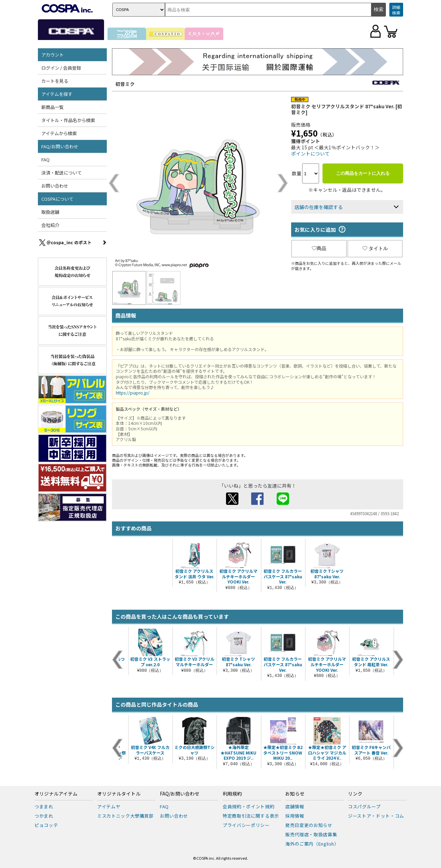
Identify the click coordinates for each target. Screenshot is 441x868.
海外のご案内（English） (312, 844)
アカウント (53, 55)
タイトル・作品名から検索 (68, 120)
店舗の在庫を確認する (319, 207)
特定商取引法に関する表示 (251, 816)
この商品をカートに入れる (363, 173)
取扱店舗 (50, 212)
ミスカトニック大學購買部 (125, 816)
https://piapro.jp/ (133, 393)
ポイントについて (310, 153)
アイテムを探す (57, 94)
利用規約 (232, 794)
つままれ (44, 806)
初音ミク (125, 84)
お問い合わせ (55, 186)
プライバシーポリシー (246, 825)
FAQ (45, 159)
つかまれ (44, 816)
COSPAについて (57, 199)
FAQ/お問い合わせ (60, 146)
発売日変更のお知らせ (309, 825)
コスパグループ (364, 806)
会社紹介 (50, 225)
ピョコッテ (46, 825)
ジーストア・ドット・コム (376, 816)
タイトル (375, 248)
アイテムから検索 (59, 133)
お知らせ (295, 794)
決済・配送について (61, 173)
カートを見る (55, 81)
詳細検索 (396, 10)
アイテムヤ (109, 806)
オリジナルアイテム (56, 794)
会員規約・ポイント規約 (248, 806)
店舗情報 (295, 806)
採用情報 (295, 816)
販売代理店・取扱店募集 (311, 834)
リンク (355, 794)
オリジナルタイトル (119, 794)
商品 (319, 248)
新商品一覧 (53, 107)
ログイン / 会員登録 (61, 68)
